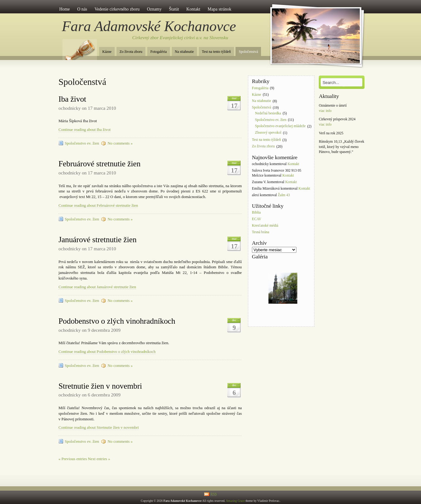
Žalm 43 (284, 195)
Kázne (107, 52)
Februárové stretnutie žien (99, 164)
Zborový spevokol (268, 133)
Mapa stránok (219, 9)
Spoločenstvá (248, 52)
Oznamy (154, 9)
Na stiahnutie (185, 52)
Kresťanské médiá (265, 226)
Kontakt (193, 9)
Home (65, 9)
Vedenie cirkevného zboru (117, 9)
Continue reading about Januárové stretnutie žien (97, 287)
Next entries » (99, 459)
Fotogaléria (159, 52)
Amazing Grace (235, 501)
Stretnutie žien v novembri (100, 386)
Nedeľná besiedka (268, 113)
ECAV (257, 219)
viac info (325, 111)
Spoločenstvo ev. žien (82, 143)
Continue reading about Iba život (85, 130)
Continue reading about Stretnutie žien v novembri (98, 428)
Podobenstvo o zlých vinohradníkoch (117, 321)
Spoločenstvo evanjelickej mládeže (280, 126)
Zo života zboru (131, 52)
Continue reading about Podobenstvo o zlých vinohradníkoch (107, 352)
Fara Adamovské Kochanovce (149, 26)
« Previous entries (73, 459)
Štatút (174, 9)
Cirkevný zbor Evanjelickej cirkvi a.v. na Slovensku (180, 38)
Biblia (256, 213)
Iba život (72, 99)
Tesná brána (261, 232)
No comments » (120, 143)
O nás (82, 9)
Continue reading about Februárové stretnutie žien (98, 206)
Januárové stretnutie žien (97, 240)
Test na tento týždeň (216, 52)
